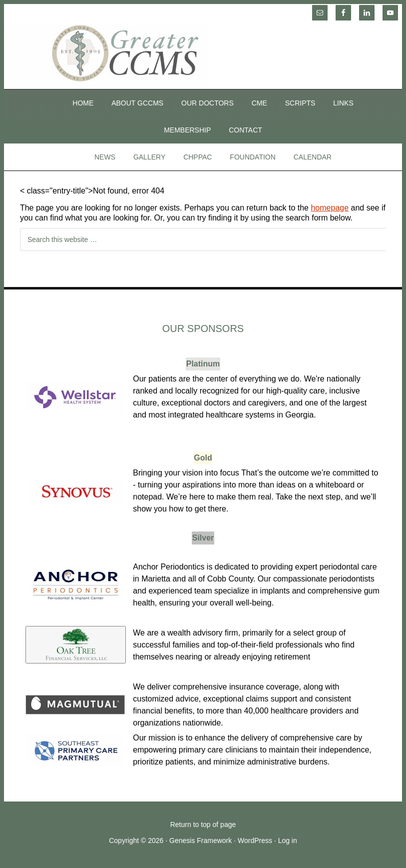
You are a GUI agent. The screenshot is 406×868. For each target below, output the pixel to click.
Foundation (253, 157)
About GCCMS (137, 103)
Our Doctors (207, 103)
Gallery (149, 157)
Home (83, 103)
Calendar (313, 157)
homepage (330, 208)
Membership (187, 130)
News (105, 157)
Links (343, 103)
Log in (288, 840)
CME (259, 103)
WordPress (255, 840)
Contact (245, 130)
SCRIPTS (300, 103)
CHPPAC (198, 157)
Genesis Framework (201, 840)
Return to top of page (203, 824)
